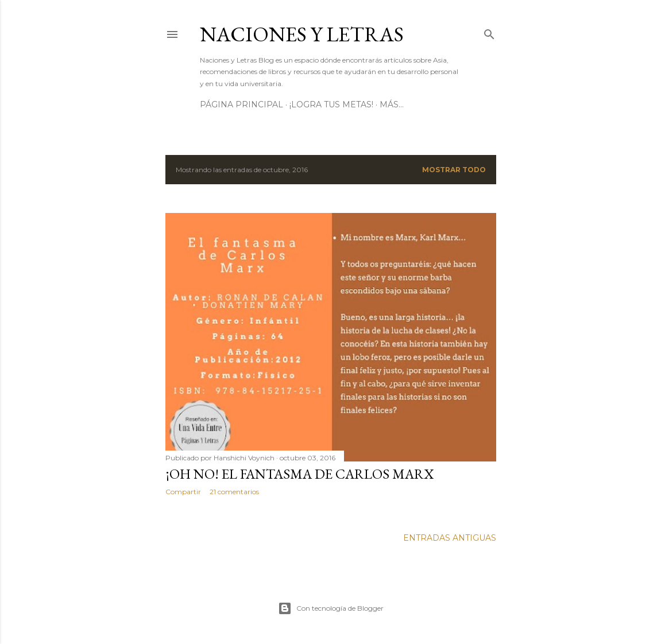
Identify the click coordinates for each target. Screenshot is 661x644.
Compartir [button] (183, 492)
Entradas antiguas (450, 538)
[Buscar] (489, 32)
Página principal (241, 104)
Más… (392, 104)
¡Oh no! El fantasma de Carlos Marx (299, 474)
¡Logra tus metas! (331, 104)
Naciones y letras (302, 34)
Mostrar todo (454, 170)
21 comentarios (234, 492)
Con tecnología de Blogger (331, 608)
